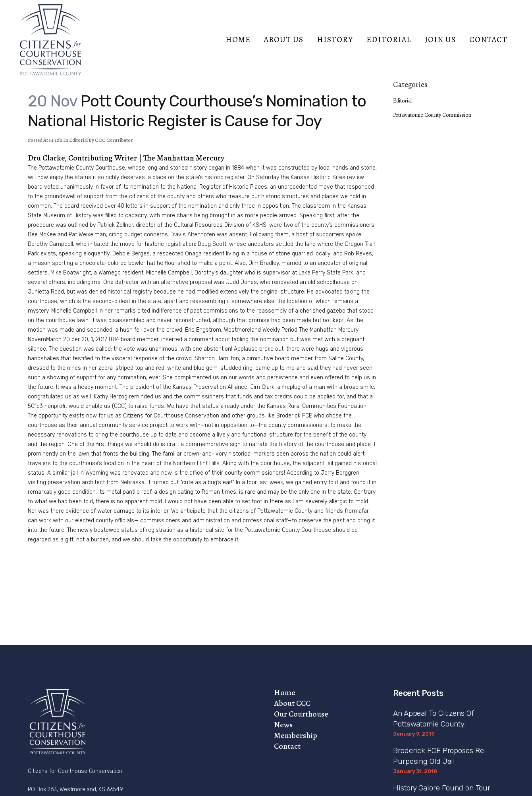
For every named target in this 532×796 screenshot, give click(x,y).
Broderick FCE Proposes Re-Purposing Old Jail (440, 756)
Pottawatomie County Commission (432, 115)
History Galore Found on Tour (442, 788)
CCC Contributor (114, 140)
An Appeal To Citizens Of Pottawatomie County (434, 719)
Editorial (78, 140)
